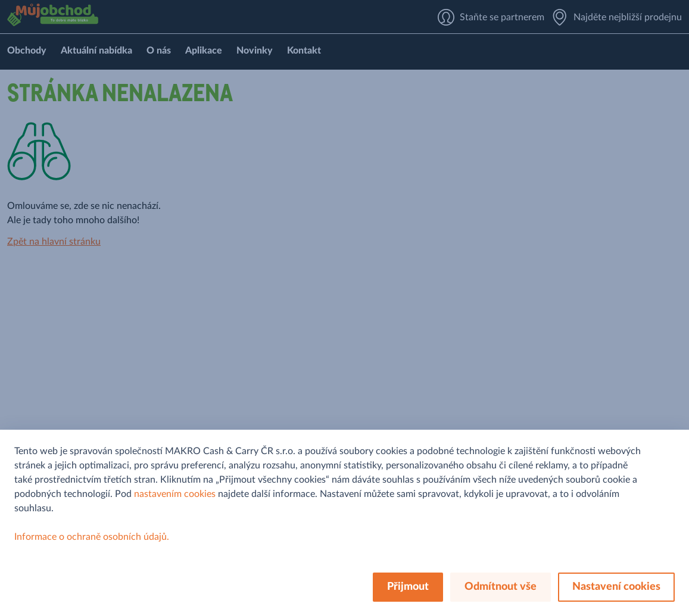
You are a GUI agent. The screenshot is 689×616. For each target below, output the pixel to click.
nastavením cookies (175, 494)
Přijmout (408, 587)
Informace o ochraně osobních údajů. (92, 537)
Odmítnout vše (501, 587)
